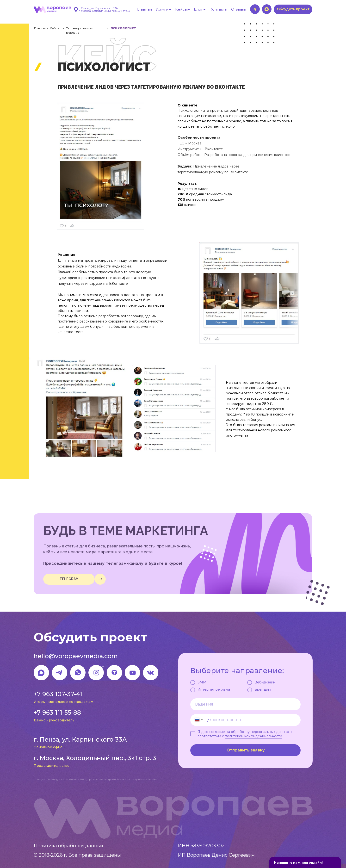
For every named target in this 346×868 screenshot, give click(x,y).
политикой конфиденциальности (253, 736)
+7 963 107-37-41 (58, 694)
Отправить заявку (246, 750)
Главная (40, 28)
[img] (100, 579)
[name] (245, 704)
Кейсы (55, 28)
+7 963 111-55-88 (57, 713)
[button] (293, 9)
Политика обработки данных (69, 846)
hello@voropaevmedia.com (76, 656)
